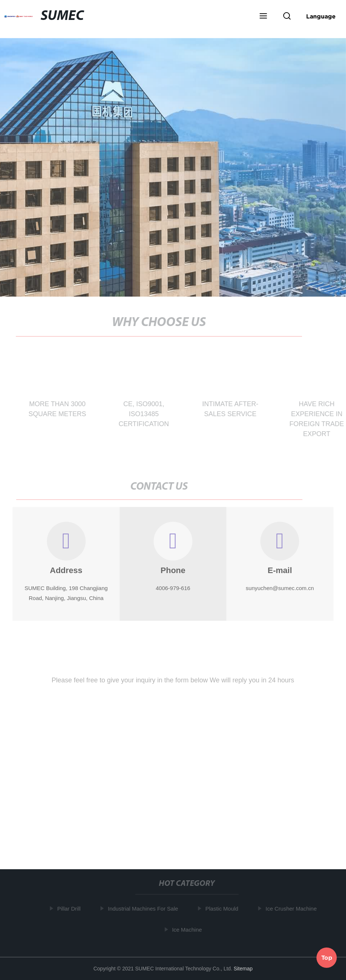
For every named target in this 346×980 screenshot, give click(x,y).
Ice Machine (188, 930)
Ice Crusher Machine (292, 909)
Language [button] (321, 16)
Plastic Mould (223, 909)
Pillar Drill (70, 909)
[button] (263, 17)
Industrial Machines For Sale (144, 909)
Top (327, 957)
